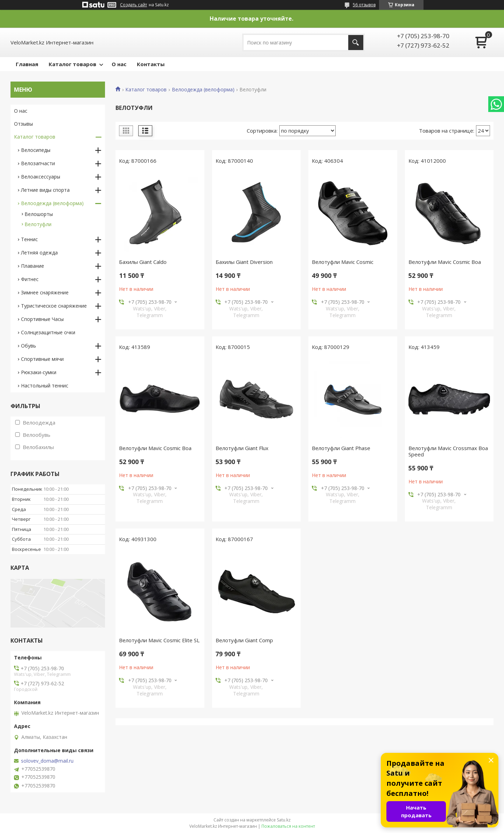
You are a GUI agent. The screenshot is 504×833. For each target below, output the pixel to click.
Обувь (29, 346)
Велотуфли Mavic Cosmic (343, 262)
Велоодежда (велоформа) (203, 90)
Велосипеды (36, 150)
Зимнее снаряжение (45, 292)
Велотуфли (38, 224)
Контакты (151, 64)
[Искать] (356, 43)
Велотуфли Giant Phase (341, 448)
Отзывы (23, 124)
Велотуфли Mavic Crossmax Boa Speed (448, 451)
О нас (119, 64)
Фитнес (30, 279)
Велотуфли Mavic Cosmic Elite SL (159, 640)
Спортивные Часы (42, 319)
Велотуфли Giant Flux (242, 448)
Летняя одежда (39, 253)
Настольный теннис (45, 386)
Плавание (33, 266)
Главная (27, 64)
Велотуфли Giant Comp (244, 640)
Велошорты (39, 214)
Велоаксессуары (41, 177)
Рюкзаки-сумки (39, 372)
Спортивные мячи (42, 359)
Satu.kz (284, 820)
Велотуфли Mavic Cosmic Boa (445, 262)
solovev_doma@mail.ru (47, 761)
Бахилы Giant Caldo (143, 262)
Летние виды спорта (45, 190)
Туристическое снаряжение (54, 306)
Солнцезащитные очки (48, 332)
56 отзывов (364, 5)
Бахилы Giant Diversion (244, 262)
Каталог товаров (72, 64)
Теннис (29, 239)
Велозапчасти (38, 163)
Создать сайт (134, 5)
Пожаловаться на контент (288, 826)
